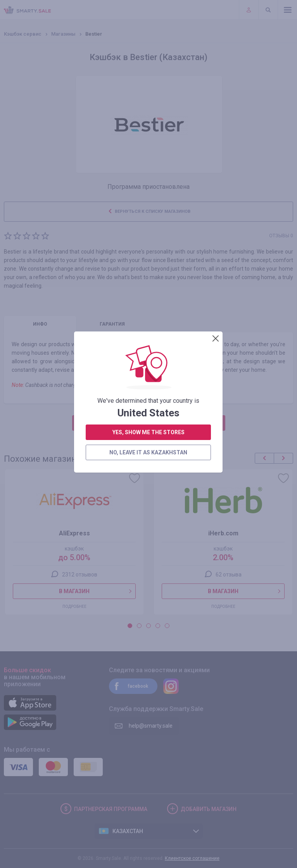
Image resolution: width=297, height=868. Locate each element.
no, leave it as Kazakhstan (148, 255)
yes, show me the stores (148, 235)
